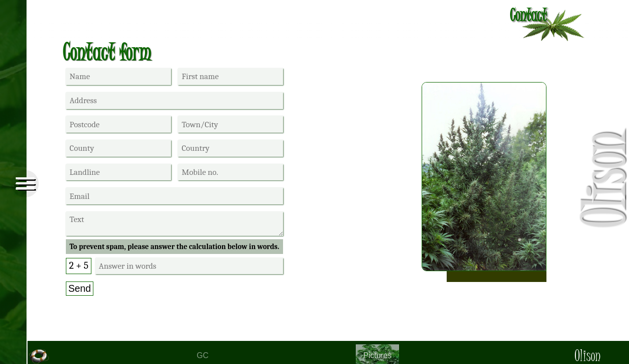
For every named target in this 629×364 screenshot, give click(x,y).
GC (202, 356)
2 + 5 (79, 266)
